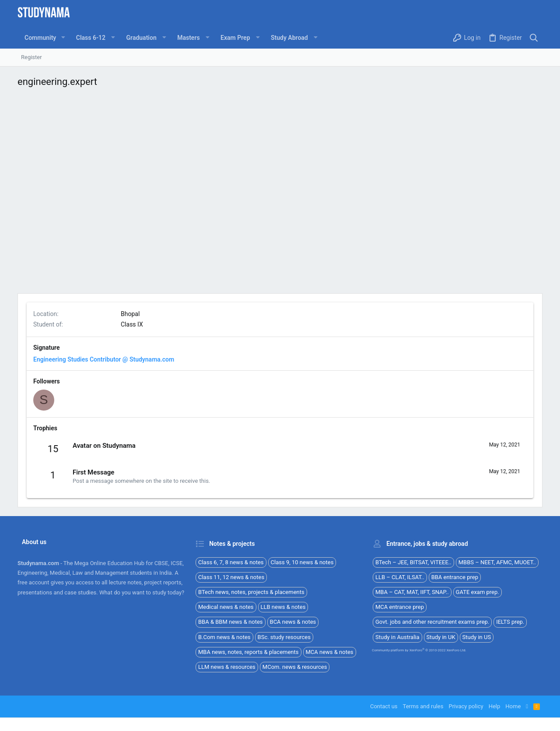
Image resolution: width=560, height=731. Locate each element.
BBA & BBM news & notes (231, 622)
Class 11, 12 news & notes (231, 577)
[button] (63, 38)
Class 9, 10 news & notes (302, 562)
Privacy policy (466, 706)
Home (513, 706)
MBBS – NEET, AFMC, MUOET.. (497, 562)
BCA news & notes (293, 622)
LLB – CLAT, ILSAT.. (400, 577)
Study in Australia (397, 637)
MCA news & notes (330, 652)
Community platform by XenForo (419, 650)
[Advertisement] (280, 193)
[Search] (534, 38)
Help (495, 706)
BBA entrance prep (455, 577)
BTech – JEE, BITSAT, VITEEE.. (413, 562)
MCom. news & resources (295, 667)
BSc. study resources (284, 637)
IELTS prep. (510, 622)
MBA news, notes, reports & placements (248, 652)
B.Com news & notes (224, 637)
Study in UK (441, 637)
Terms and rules (423, 706)
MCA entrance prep (400, 607)
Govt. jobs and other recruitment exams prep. (432, 622)
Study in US (477, 637)
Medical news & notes (226, 607)
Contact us (384, 706)
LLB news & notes (283, 607)
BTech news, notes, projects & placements (251, 592)
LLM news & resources (227, 667)
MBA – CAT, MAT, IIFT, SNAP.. (412, 592)
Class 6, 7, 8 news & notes (231, 562)
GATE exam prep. (478, 592)
